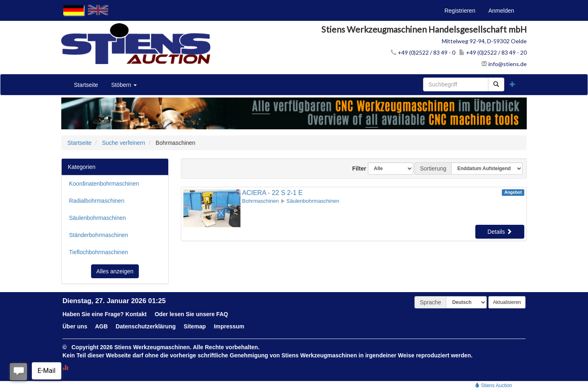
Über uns (75, 326)
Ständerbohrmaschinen (99, 235)
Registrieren (460, 11)
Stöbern (124, 85)
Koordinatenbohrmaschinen (104, 184)
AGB (101, 326)
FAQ (222, 314)
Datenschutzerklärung (146, 326)
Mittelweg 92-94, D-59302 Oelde (484, 41)
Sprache (430, 302)
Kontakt (136, 314)
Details (500, 232)
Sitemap (195, 326)
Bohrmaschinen (261, 201)
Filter (356, 168)
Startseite (86, 85)
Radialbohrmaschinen (97, 201)
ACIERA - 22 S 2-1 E (273, 193)
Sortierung (433, 168)
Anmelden (501, 11)
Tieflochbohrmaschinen (98, 252)
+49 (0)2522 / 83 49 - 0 (423, 52)
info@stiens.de (504, 64)
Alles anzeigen (115, 271)
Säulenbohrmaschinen (97, 218)
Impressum (229, 326)
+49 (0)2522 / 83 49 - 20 (493, 52)
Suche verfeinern (124, 143)
